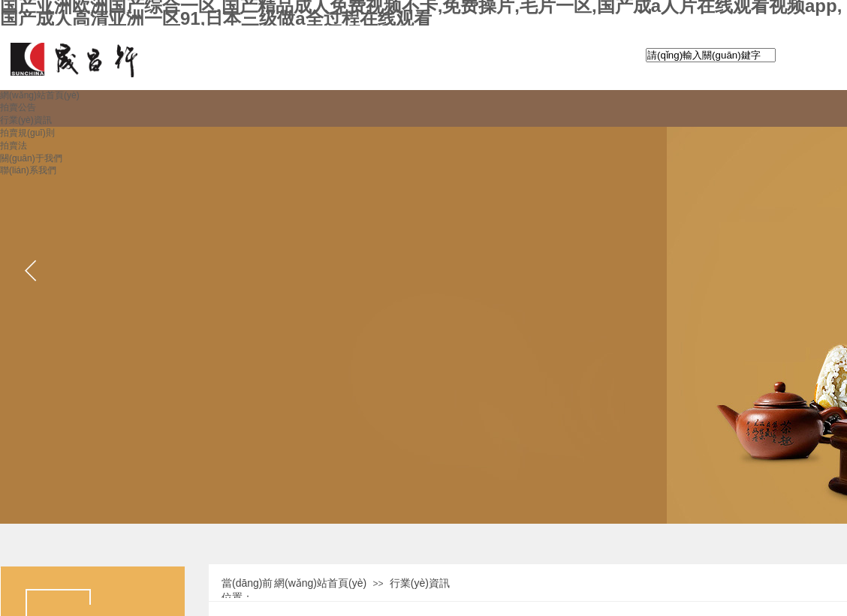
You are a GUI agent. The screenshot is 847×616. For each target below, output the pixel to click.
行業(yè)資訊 (420, 583)
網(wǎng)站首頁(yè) (320, 583)
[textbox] (711, 55)
